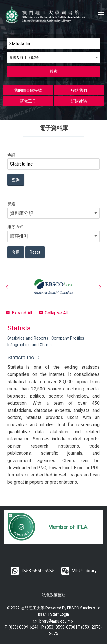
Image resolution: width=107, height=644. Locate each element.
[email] (53, 621)
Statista (19, 328)
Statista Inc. (21, 357)
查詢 (11, 155)
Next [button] (100, 287)
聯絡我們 (79, 90)
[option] (53, 287)
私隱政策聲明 (54, 595)
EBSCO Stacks (80, 608)
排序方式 (15, 227)
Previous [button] (7, 287)
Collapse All (56, 313)
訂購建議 (79, 101)
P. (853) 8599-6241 (22, 627)
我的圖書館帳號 (28, 90)
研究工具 (28, 101)
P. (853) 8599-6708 (58, 627)
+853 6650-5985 (38, 571)
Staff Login (59, 614)
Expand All (22, 313)
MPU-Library (84, 571)
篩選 (11, 204)
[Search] (53, 44)
